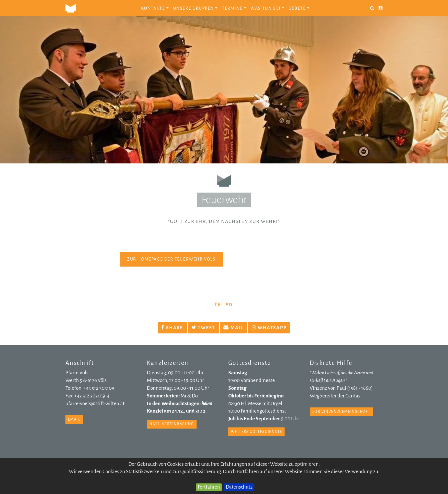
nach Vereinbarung (172, 424)
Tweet (203, 328)
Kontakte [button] (155, 8)
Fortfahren (209, 487)
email (74, 419)
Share (172, 328)
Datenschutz (239, 487)
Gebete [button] (299, 8)
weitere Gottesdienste (256, 432)
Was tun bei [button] (267, 8)
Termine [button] (234, 8)
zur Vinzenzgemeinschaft (341, 412)
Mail (233, 328)
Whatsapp (269, 328)
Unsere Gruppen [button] (195, 8)
